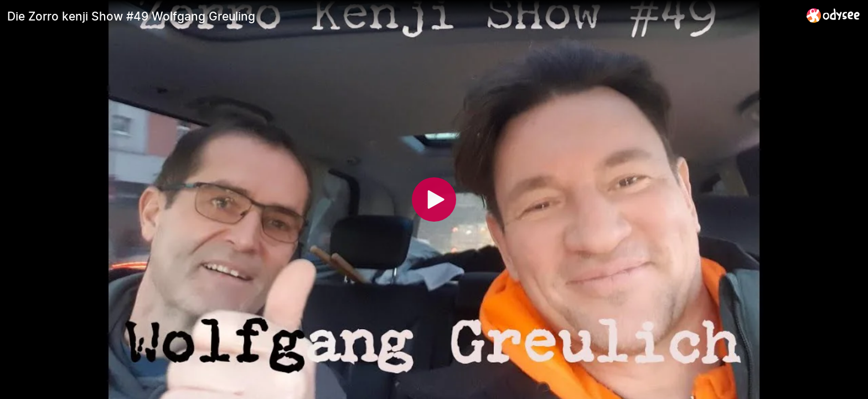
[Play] (434, 199)
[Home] (833, 15)
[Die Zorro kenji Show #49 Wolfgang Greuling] (402, 16)
